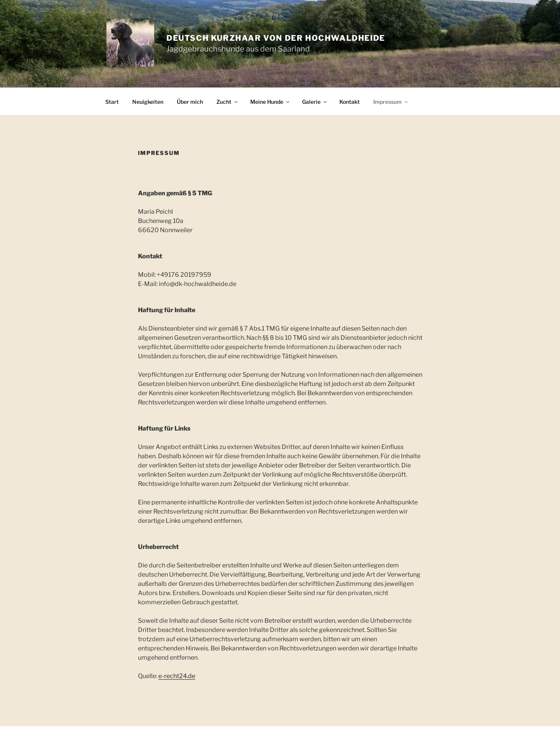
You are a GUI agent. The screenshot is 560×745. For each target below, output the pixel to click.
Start (112, 102)
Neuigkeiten (148, 102)
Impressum (391, 102)
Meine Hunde (270, 102)
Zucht (228, 102)
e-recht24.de (177, 676)
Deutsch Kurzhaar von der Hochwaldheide (276, 38)
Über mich (190, 102)
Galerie (315, 102)
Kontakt (350, 102)
